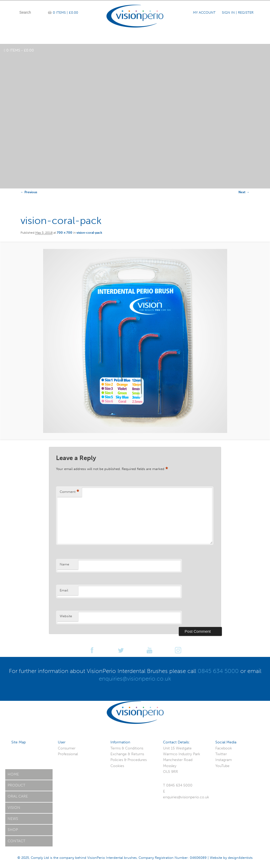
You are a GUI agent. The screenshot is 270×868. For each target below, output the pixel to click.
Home (22, 38)
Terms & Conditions (127, 748)
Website (66, 616)
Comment (69, 492)
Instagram (224, 760)
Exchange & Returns (127, 754)
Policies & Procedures (129, 760)
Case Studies (142, 38)
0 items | (65, 12)
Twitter (221, 754)
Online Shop (75, 38)
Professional (68, 754)
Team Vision (109, 38)
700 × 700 (65, 233)
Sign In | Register (238, 12)
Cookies (117, 766)
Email (64, 590)
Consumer (67, 748)
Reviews (220, 38)
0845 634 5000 (218, 671)
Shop (13, 830)
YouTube (222, 766)
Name (64, 564)
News (169, 38)
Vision (14, 808)
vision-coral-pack (89, 233)
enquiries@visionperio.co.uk (135, 679)
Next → (244, 192)
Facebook (224, 748)
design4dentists (240, 858)
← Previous (29, 192)
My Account (204, 12)
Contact (245, 38)
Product (45, 38)
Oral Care (193, 38)
